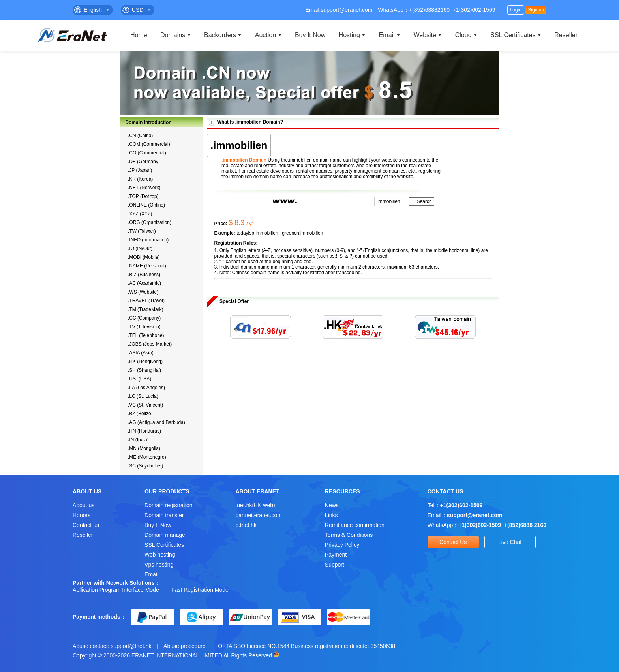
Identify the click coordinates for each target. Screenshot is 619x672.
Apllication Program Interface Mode (116, 590)
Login (516, 10)
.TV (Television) (144, 327)
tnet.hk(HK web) (255, 505)
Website (425, 35)
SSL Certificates (513, 35)
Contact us (86, 525)
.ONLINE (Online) (146, 205)
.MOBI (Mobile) (144, 257)
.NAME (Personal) (147, 266)
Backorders (220, 35)
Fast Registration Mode (200, 590)
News (332, 505)
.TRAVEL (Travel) (146, 301)
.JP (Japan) (140, 170)
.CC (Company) (144, 318)
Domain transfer (164, 515)
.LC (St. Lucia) (143, 396)
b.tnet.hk (246, 525)
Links (331, 515)
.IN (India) (138, 440)
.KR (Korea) (140, 179)
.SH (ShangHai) (144, 370)
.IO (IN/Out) (140, 248)
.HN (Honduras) (144, 431)
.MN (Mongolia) (144, 448)
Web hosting (160, 555)
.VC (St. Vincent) (145, 405)
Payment (336, 555)
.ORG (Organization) (150, 222)
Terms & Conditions (349, 535)
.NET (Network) (144, 188)
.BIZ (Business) (144, 275)
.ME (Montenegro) (147, 457)
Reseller (566, 35)
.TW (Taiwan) (142, 231)
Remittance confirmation (355, 525)
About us (83, 505)
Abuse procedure (185, 646)
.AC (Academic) (144, 283)
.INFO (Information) (148, 240)
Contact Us (453, 542)
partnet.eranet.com (259, 515)
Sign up (536, 10)
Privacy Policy (342, 545)
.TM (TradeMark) (146, 309)
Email (387, 35)
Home (139, 35)
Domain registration (168, 505)
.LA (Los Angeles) (146, 388)
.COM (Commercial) (149, 144)
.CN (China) (140, 136)
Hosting (349, 35)
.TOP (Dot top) (143, 196)
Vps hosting (159, 565)
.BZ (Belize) (140, 414)
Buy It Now (310, 35)
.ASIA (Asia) (141, 353)
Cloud (463, 35)
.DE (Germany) (144, 162)
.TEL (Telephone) (146, 335)
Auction (265, 35)
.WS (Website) (143, 292)
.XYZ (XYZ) (140, 214)
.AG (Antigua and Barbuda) (157, 422)
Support (335, 565)
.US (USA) (140, 379)
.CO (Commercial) (147, 153)
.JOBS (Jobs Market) (150, 344)
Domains (173, 35)
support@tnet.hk (131, 646)
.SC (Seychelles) (145, 466)
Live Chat (510, 542)
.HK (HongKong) (145, 361)
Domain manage (165, 535)
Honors (82, 515)
